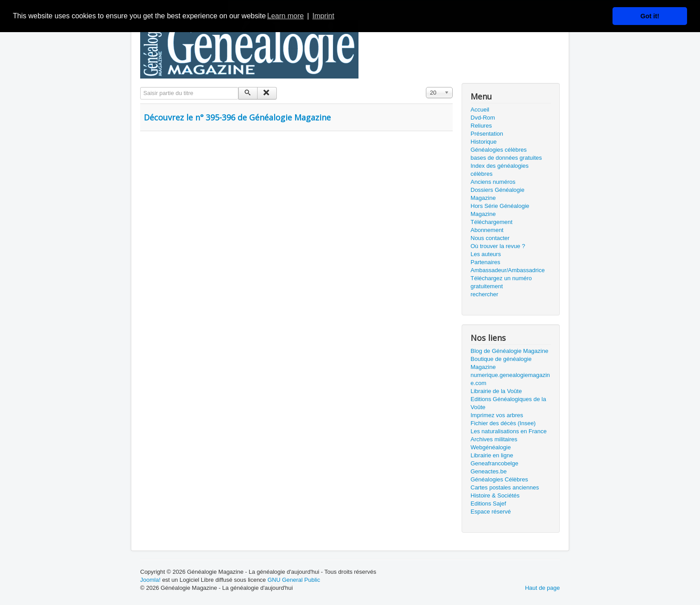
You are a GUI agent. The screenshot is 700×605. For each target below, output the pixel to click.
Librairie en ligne (492, 455)
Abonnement (487, 230)
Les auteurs (486, 254)
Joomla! (150, 580)
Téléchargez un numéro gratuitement (501, 282)
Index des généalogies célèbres (500, 170)
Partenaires (485, 262)
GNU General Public (294, 580)
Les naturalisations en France (509, 431)
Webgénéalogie (491, 447)
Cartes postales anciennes (505, 487)
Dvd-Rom (483, 118)
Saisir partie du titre (140, 87)
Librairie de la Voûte (496, 391)
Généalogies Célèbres (499, 479)
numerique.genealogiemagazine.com (510, 379)
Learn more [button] (286, 16)
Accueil (480, 110)
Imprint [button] (323, 16)
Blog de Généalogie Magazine (509, 351)
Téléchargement (492, 222)
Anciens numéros (493, 182)
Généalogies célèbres (499, 150)
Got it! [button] (650, 16)
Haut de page (542, 588)
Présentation (487, 134)
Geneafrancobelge (494, 463)
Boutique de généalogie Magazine (501, 363)
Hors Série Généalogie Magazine (500, 210)
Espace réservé (491, 512)
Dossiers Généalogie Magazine (498, 194)
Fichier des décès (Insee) (503, 423)
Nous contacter (490, 238)
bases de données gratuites (506, 158)
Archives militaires (494, 439)
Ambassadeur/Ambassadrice (508, 270)
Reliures (481, 126)
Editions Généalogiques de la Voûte (508, 403)
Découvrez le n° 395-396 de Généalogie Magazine (237, 117)
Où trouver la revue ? (498, 246)
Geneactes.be (489, 471)
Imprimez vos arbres (497, 415)
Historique (484, 142)
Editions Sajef (488, 503)
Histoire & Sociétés (495, 495)
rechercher (484, 294)
